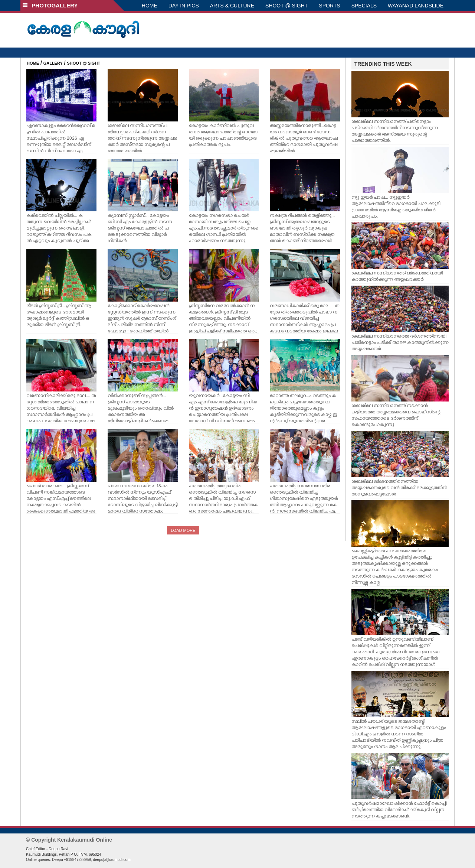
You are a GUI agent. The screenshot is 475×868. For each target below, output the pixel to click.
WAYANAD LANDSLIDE (416, 6)
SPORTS (329, 6)
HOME (150, 6)
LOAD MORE (183, 530)
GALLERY (53, 63)
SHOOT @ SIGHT (286, 6)
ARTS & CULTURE (232, 6)
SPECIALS (364, 6)
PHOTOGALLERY (50, 5)
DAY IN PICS (184, 6)
